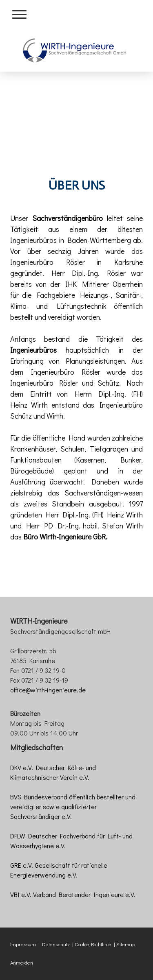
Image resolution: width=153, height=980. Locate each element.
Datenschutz (56, 944)
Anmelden (22, 963)
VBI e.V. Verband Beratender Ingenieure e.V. (73, 894)
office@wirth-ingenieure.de (48, 690)
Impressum (23, 944)
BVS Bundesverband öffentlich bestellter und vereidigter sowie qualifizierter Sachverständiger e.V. (73, 806)
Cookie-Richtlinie (93, 944)
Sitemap (126, 944)
